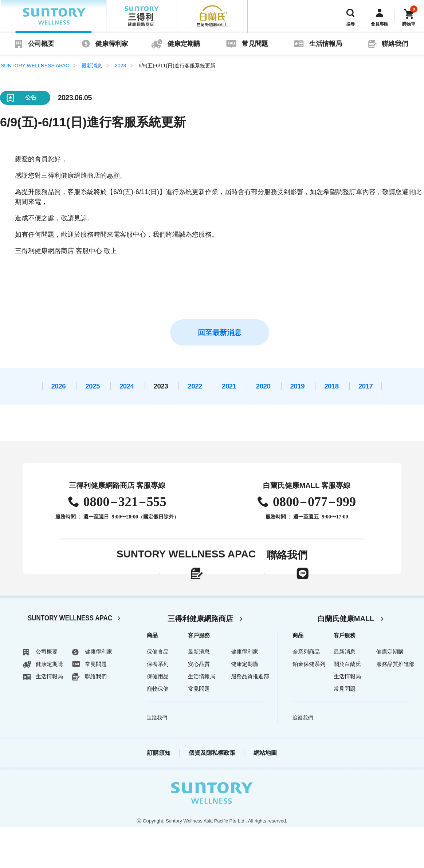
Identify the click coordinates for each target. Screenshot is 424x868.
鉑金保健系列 (309, 705)
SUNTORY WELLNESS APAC (54, 16)
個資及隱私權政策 (212, 794)
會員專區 (380, 24)
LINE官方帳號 (299, 586)
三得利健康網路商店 (200, 660)
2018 (331, 386)
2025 (93, 386)
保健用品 (158, 717)
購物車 (409, 24)
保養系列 (158, 705)
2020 (263, 386)
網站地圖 (265, 794)
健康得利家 (112, 44)
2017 (366, 386)
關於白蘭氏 (347, 705)
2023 (120, 66)
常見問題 (255, 44)
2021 (229, 386)
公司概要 (41, 44)
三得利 (142, 16)
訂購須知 (159, 794)
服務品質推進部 (250, 717)
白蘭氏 (212, 16)
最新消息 (92, 66)
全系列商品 (306, 693)
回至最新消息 (220, 332)
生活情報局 (326, 44)
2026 (59, 386)
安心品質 (199, 705)
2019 (298, 386)
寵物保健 (158, 730)
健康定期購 (184, 44)
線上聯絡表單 (147, 586)
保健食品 (158, 693)
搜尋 (350, 24)
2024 (127, 386)
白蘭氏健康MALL (346, 660)
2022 (195, 386)
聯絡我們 (395, 44)
